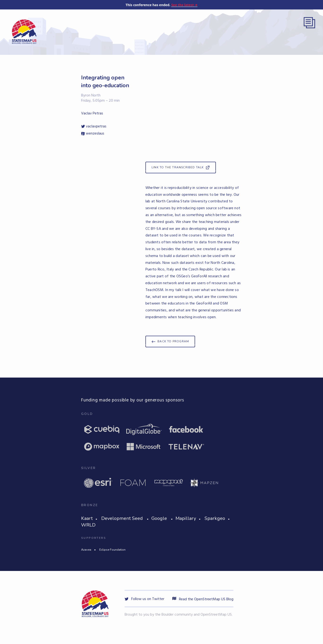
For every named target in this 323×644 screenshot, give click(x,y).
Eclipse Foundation (112, 550)
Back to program (173, 341)
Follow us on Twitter (144, 599)
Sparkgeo (215, 518)
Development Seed (122, 518)
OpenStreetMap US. (216, 615)
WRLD (88, 525)
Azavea (86, 550)
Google (159, 518)
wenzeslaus (93, 134)
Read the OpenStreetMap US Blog (203, 599)
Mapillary (186, 518)
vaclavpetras (94, 126)
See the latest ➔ (184, 5)
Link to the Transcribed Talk (178, 167)
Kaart (87, 518)
